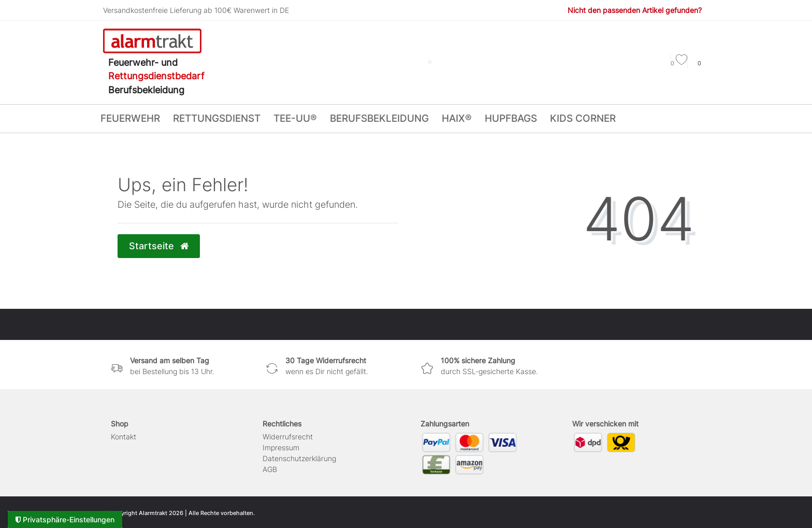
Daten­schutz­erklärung (299, 458)
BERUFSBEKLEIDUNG (379, 118)
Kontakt (124, 437)
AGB (270, 469)
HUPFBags (511, 118)
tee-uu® (295, 118)
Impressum (281, 447)
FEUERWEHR (130, 118)
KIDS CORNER (583, 118)
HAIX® (457, 118)
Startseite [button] (159, 246)
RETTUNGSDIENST (217, 118)
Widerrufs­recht (288, 437)
